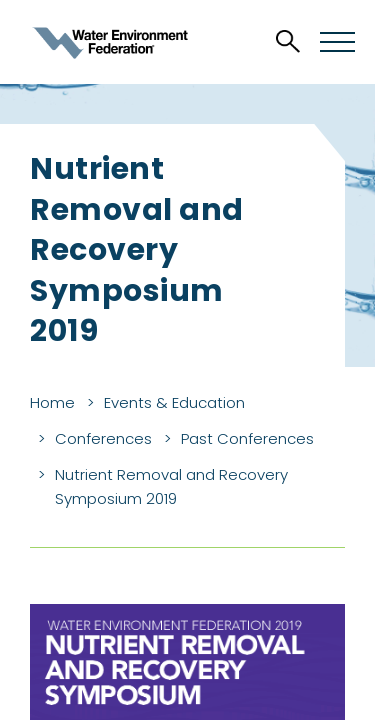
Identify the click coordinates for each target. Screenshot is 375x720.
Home (52, 402)
